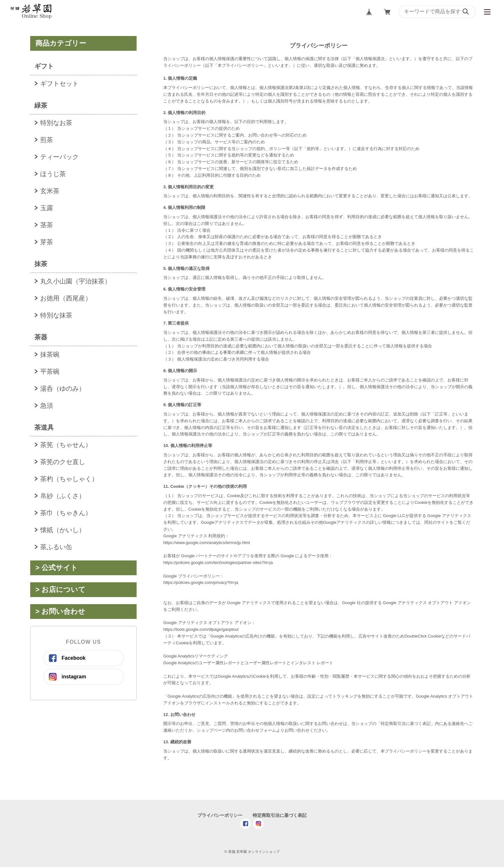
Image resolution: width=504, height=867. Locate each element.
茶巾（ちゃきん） (66, 513)
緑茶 (41, 105)
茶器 (41, 337)
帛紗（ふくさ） (63, 496)
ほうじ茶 (53, 174)
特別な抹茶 (56, 315)
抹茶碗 (50, 354)
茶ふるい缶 (56, 547)
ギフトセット (59, 84)
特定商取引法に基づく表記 (280, 815)
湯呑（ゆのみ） (63, 389)
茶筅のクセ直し (63, 462)
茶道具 (44, 427)
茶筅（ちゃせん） (66, 445)
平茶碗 (50, 371)
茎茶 (47, 225)
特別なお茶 (56, 123)
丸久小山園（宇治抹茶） (76, 281)
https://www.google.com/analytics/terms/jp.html (207, 543)
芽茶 (47, 242)
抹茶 (41, 264)
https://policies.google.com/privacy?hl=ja (201, 582)
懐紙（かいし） (63, 530)
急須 (47, 406)
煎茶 (47, 140)
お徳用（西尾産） (66, 298)
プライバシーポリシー (220, 815)
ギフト (44, 66)
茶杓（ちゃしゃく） (69, 479)
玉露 (47, 208)
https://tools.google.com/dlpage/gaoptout (201, 629)
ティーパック (59, 157)
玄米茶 (50, 191)
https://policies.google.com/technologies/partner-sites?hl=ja (218, 563)
